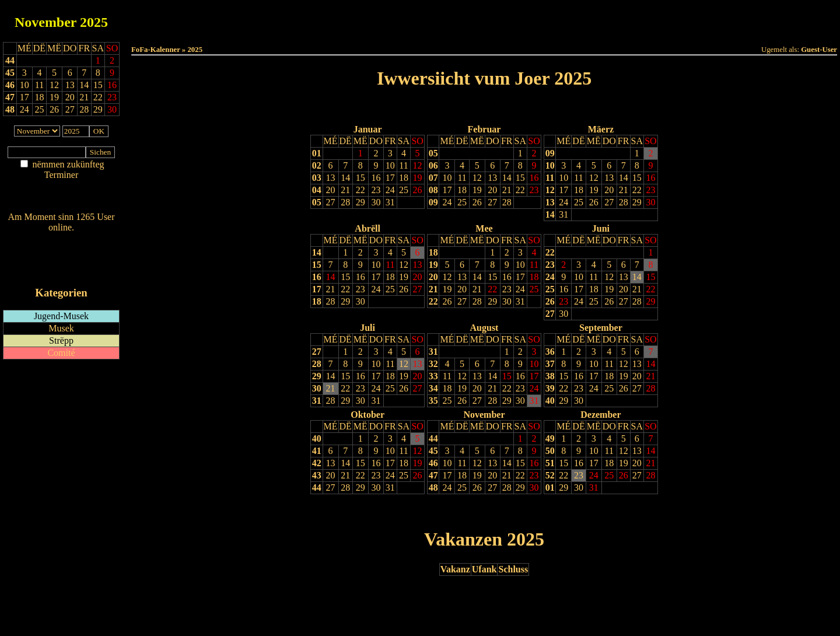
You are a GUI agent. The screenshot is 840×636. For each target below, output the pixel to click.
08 (433, 190)
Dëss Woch (419, 18)
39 (550, 388)
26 (418, 190)
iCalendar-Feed (61, 270)
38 (550, 376)
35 (433, 401)
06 (433, 165)
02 (317, 165)
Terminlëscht (615, 18)
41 (317, 451)
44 (10, 60)
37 (550, 364)
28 (345, 202)
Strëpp (61, 340)
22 (360, 190)
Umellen (484, 29)
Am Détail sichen (62, 186)
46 (10, 85)
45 (10, 73)
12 (418, 165)
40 (550, 401)
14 (345, 178)
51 (550, 463)
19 (418, 178)
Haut (354, 18)
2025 (94, 22)
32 (433, 364)
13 (331, 178)
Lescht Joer (452, 108)
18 (404, 178)
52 (550, 475)
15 (360, 178)
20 (331, 190)
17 (390, 178)
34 (433, 388)
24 (390, 190)
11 (403, 165)
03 (317, 178)
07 (433, 178)
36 (550, 352)
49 (550, 438)
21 (345, 190)
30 (376, 202)
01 (317, 153)
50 (550, 451)
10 (390, 165)
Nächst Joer (517, 108)
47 (10, 97)
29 (360, 202)
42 (317, 463)
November (45, 22)
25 (404, 190)
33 (433, 376)
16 (376, 178)
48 (10, 109)
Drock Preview (164, 511)
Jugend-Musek (61, 316)
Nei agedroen (61, 198)
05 (317, 202)
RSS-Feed (62, 259)
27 (331, 202)
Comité (61, 353)
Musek (61, 328)
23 (376, 190)
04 (317, 190)
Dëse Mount (484, 18)
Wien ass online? (61, 239)
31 (390, 202)
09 (433, 202)
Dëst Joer (549, 18)
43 (317, 475)
